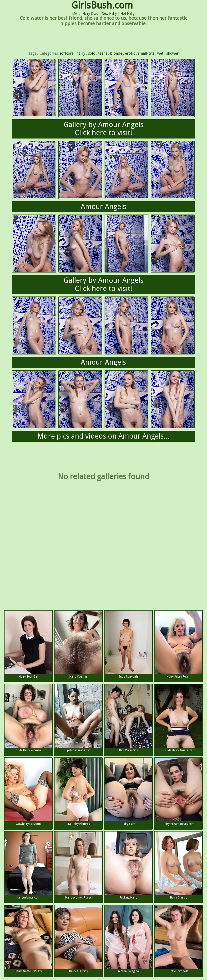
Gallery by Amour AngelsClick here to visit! (103, 129)
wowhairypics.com (28, 792)
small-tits (146, 53)
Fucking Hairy (128, 865)
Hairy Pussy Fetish (178, 644)
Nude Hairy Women (28, 718)
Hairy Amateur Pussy (28, 939)
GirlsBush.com (102, 5)
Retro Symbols (178, 939)
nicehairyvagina (128, 939)
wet (160, 53)
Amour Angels (103, 207)
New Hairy (109, 14)
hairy (81, 53)
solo (92, 53)
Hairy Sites (90, 14)
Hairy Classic (178, 865)
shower (172, 53)
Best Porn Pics (128, 718)
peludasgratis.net (78, 718)
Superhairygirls (128, 644)
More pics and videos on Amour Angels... (103, 436)
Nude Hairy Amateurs (178, 718)
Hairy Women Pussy (78, 865)
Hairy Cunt (128, 792)
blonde (116, 53)
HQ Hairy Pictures (78, 792)
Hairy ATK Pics (78, 939)
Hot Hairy (128, 14)
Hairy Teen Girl (28, 644)
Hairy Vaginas (78, 644)
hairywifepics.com (28, 865)
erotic (130, 53)
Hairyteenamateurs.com (178, 792)
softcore (67, 53)
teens (103, 53)
